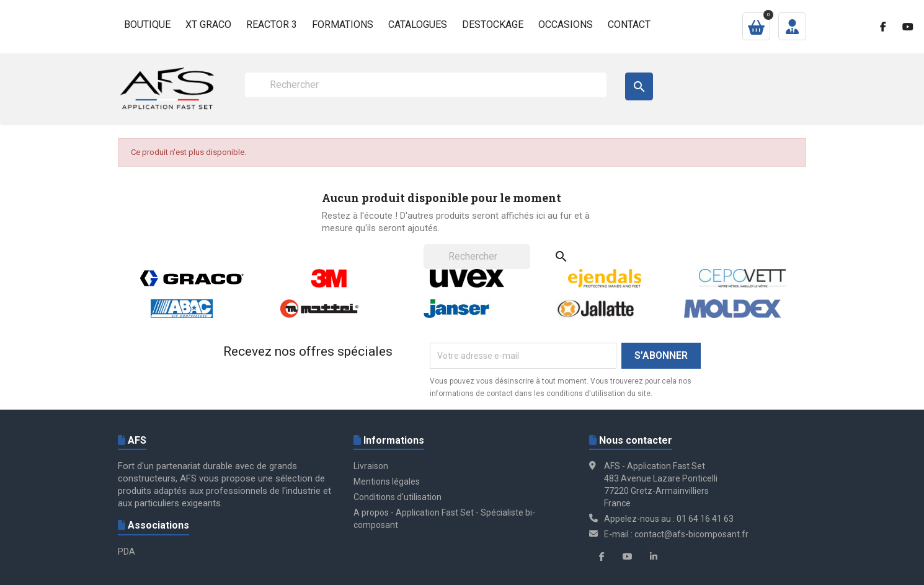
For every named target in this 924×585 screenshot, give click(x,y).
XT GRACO (208, 24)
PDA (127, 552)
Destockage (493, 24)
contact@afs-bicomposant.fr (691, 534)
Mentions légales (387, 482)
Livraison (371, 466)
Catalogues (418, 24)
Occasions (566, 24)
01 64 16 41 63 (705, 519)
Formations (343, 24)
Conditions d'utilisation (398, 497)
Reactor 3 (272, 24)
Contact (629, 24)
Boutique (147, 24)
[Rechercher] (426, 85)
